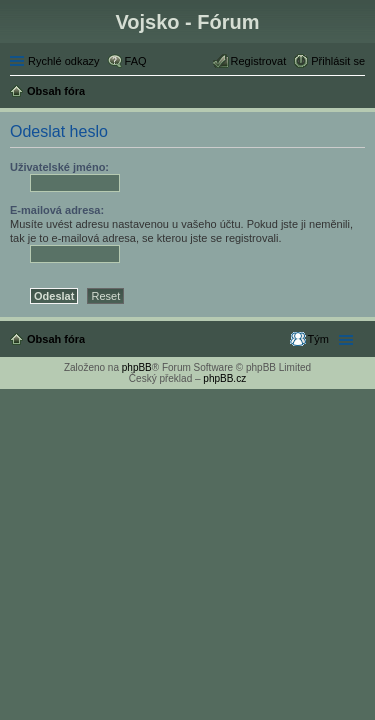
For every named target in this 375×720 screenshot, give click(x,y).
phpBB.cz (224, 378)
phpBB (137, 367)
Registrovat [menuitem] (259, 61)
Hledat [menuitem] (357, 93)
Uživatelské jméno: (59, 167)
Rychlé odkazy (64, 61)
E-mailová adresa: (57, 210)
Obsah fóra (56, 339)
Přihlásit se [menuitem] (338, 61)
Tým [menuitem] (318, 339)
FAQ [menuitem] (136, 61)
